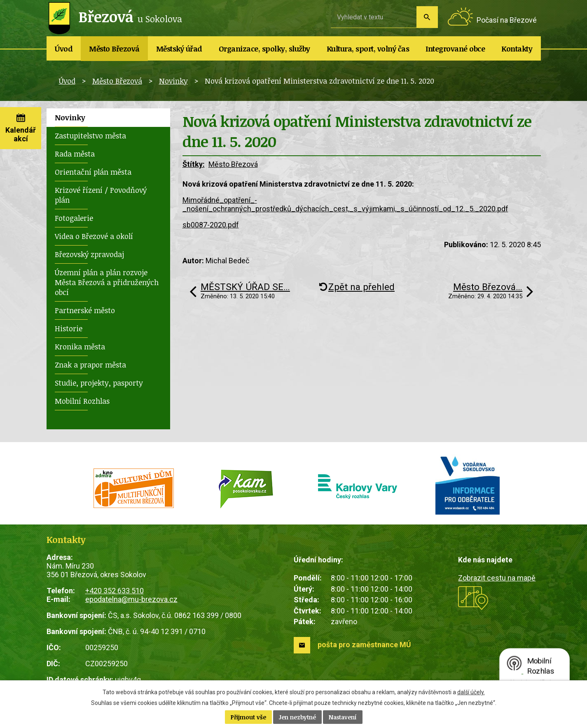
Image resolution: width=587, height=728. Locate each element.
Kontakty (517, 49)
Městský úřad (179, 49)
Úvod (64, 49)
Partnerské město (85, 310)
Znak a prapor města (90, 365)
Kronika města (80, 346)
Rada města (75, 154)
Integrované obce (455, 49)
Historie (69, 328)
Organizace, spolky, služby (264, 49)
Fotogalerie (74, 218)
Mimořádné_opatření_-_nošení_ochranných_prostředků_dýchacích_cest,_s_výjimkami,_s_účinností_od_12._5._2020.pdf (345, 204)
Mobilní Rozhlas (82, 401)
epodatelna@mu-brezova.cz (131, 599)
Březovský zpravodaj (89, 254)
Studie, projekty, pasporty (99, 383)
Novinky (173, 81)
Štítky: (194, 164)
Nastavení (343, 717)
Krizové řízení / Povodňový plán (101, 195)
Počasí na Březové (507, 20)
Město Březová (114, 49)
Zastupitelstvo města (90, 136)
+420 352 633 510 (115, 591)
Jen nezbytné (297, 717)
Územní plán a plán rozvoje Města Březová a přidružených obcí (107, 282)
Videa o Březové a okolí (94, 236)
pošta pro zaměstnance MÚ (364, 645)
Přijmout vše (248, 717)
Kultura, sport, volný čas (368, 49)
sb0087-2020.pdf (211, 225)
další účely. (471, 692)
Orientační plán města (93, 172)
